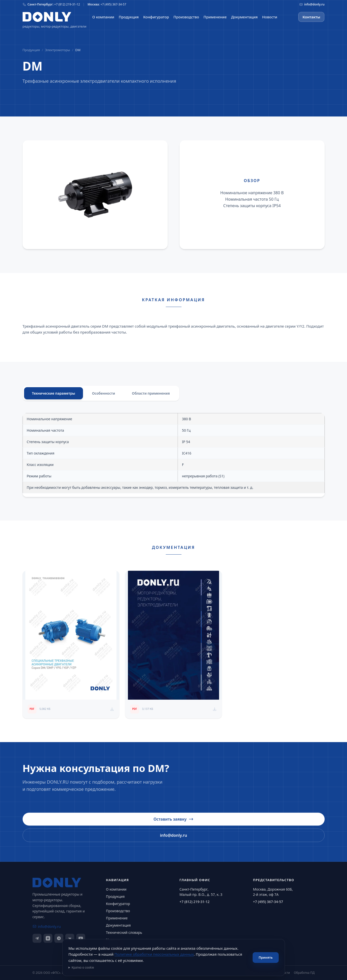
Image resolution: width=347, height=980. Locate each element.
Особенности (103, 396)
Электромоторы (58, 50)
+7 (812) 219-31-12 (195, 902)
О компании (116, 889)
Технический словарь (124, 932)
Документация (118, 925)
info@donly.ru (173, 841)
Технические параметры (54, 396)
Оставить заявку (173, 825)
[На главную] (47, 17)
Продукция (31, 50)
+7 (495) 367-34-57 (268, 902)
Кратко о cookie (83, 967)
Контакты (311, 17)
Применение (117, 918)
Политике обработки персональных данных (154, 954)
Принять (266, 957)
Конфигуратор (118, 904)
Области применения (151, 396)
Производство (118, 911)
